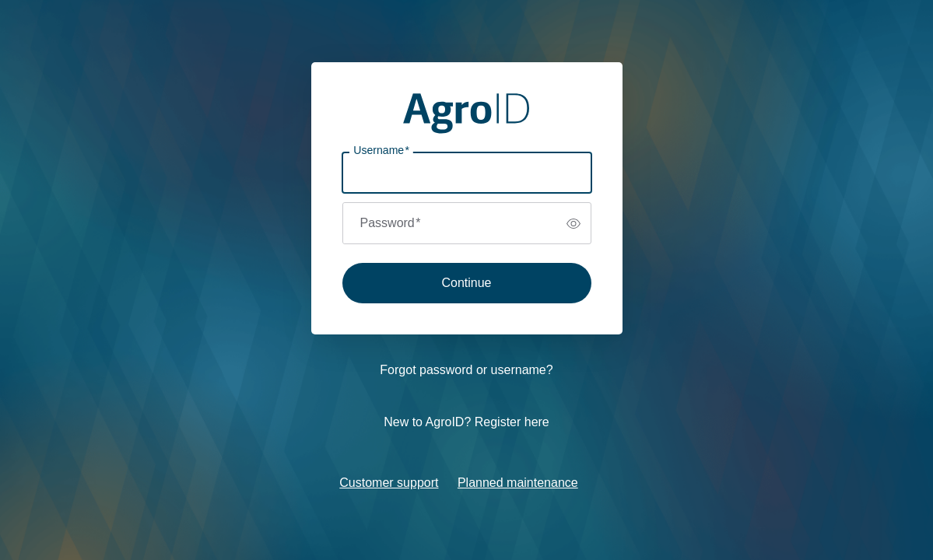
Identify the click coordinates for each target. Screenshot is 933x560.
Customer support (389, 483)
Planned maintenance (518, 483)
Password (391, 223)
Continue (466, 283)
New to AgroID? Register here (466, 422)
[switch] (573, 223)
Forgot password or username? (466, 370)
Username (381, 150)
